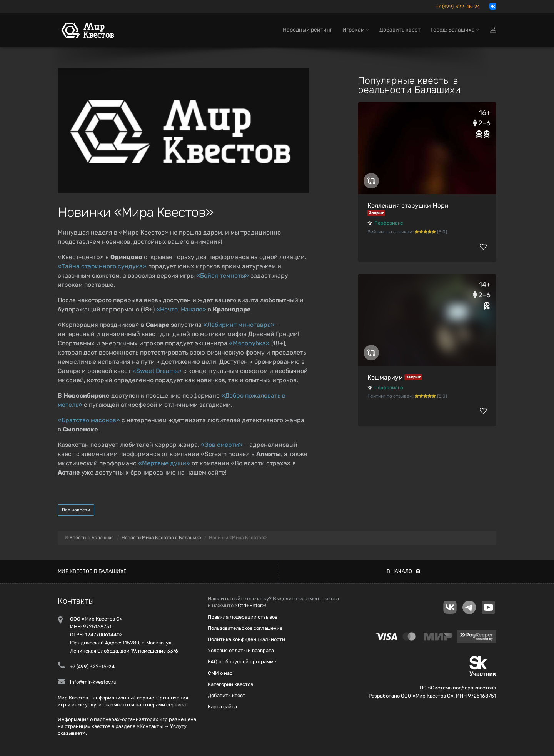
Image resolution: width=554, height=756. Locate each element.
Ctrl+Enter (250, 605)
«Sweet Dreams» (157, 371)
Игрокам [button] (356, 30)
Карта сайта (222, 707)
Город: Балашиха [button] (455, 30)
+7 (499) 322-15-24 (458, 7)
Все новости (76, 510)
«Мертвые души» (164, 463)
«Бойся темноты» (223, 276)
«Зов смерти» (222, 445)
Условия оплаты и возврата (241, 650)
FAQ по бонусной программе (242, 662)
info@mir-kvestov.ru (93, 682)
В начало (403, 571)
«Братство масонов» (89, 420)
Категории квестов (230, 684)
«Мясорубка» (249, 343)
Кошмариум (385, 377)
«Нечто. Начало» (181, 309)
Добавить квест (400, 30)
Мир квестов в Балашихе (92, 571)
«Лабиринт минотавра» (239, 325)
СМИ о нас (220, 673)
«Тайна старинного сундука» (102, 266)
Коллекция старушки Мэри (408, 206)
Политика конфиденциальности (246, 639)
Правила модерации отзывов (243, 617)
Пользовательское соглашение (245, 628)
